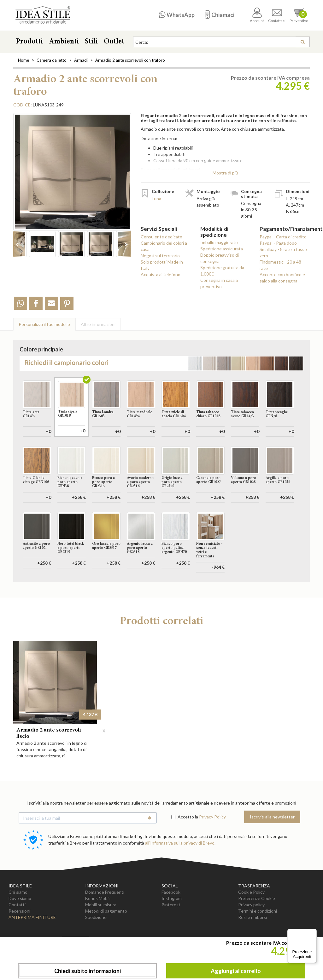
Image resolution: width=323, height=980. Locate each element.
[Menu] (313, 932)
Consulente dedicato (161, 237)
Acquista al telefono (161, 274)
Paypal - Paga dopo (278, 243)
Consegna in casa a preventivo (219, 283)
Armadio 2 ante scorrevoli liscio (49, 762)
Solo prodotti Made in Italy (162, 265)
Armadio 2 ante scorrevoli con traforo (130, 60)
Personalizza (44, 324)
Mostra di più (225, 173)
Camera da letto (52, 60)
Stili (91, 42)
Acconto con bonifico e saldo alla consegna (282, 278)
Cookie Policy (251, 920)
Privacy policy (251, 933)
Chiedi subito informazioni (88, 971)
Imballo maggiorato (219, 242)
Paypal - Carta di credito (283, 237)
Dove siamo (20, 927)
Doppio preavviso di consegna (220, 258)
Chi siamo (18, 920)
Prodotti (29, 42)
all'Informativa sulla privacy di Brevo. (180, 871)
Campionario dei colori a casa (164, 246)
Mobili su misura (101, 933)
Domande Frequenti (105, 920)
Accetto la (185, 845)
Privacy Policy (212, 845)
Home (23, 60)
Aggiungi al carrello (236, 971)
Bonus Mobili (98, 927)
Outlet (114, 42)
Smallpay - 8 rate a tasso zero (283, 252)
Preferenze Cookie (257, 927)
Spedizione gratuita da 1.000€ (222, 271)
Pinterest (171, 933)
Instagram (172, 927)
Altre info (98, 324)
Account (257, 15)
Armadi (81, 60)
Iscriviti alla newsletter (272, 845)
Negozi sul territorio (160, 256)
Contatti (17, 933)
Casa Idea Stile (43, 15)
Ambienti (64, 42)
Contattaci (277, 15)
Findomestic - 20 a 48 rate (280, 265)
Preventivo (299, 15)
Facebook (171, 920)
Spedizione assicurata (222, 249)
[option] (72, 175)
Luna (156, 199)
